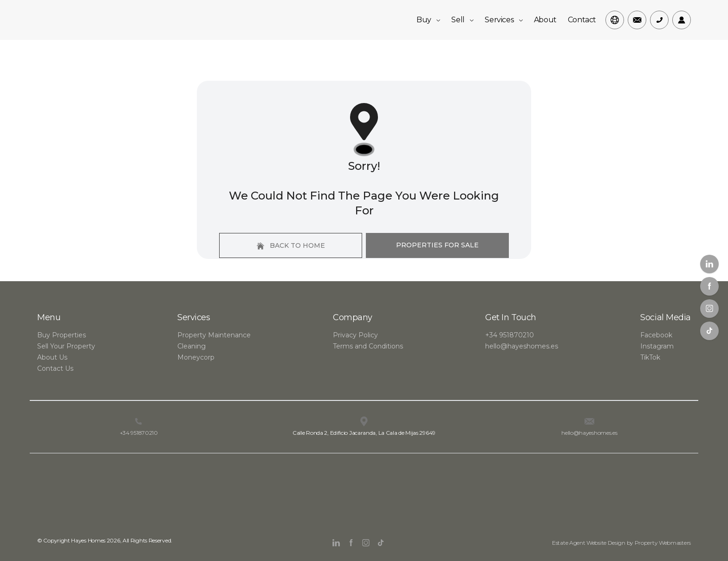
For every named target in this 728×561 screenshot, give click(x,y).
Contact (582, 20)
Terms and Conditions (368, 346)
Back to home (291, 245)
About (545, 20)
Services (504, 20)
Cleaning (192, 346)
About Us (52, 357)
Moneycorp (196, 357)
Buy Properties (62, 335)
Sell (462, 20)
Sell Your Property (66, 346)
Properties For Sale (437, 245)
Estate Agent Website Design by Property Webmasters (621, 543)
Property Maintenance (214, 335)
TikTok (650, 357)
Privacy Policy (355, 335)
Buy (428, 20)
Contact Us (55, 368)
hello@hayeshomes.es (522, 346)
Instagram (657, 346)
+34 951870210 (510, 335)
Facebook (656, 335)
